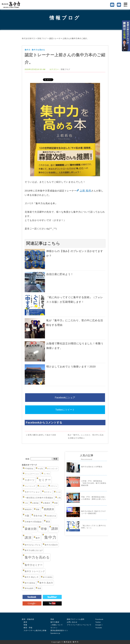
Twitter (98, 622)
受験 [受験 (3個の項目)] (38, 510)
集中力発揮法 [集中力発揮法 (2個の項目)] (48, 577)
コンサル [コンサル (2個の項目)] (47, 474)
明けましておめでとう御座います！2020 (71, 367)
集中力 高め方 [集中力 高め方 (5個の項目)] (46, 583)
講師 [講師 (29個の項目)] (55, 529)
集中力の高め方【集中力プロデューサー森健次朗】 (94, 512)
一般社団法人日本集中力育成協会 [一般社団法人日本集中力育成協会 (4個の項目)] (39, 498)
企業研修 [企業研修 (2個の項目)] (35, 503)
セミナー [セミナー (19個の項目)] (45, 480)
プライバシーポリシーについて (79, 625)
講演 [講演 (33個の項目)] (28, 538)
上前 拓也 (85, 191)
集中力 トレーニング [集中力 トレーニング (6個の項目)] (35, 571)
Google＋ (99, 625)
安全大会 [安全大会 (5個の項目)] (38, 516)
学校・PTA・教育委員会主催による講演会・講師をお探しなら (94, 498)
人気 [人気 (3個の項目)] (59, 498)
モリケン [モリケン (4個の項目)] (48, 492)
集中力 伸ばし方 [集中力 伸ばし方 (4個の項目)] (32, 577)
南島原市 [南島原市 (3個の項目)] (28, 510)
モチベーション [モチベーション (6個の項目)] (32, 492)
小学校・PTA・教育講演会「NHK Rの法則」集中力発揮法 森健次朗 (94, 483)
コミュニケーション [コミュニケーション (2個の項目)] (32, 474)
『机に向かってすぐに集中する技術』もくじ (94, 527)
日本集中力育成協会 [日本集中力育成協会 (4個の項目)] (33, 522)
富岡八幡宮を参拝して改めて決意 (42, 435)
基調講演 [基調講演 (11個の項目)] (49, 509)
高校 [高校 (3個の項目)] (39, 588)
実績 (52, 619)
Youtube (99, 628)
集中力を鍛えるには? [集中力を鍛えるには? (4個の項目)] (34, 550)
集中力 (28, 50)
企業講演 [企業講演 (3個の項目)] (46, 503)
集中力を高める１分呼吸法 (92, 467)
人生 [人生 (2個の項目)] (26, 503)
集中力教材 (55, 622)
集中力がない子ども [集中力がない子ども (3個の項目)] (33, 545)
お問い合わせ (72, 622)
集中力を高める (38, 50)
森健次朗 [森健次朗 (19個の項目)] (31, 529)
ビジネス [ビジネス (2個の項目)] (43, 486)
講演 (25, 622)
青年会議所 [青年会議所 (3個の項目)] (29, 588)
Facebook (99, 619)
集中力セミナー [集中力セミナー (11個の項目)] (34, 565)
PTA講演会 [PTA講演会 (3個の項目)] (29, 469)
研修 (25, 625)
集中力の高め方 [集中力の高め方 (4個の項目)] (51, 545)
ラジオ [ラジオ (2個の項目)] (58, 492)
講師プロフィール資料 (76, 619)
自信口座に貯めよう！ (60, 274)
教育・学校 (27, 628)
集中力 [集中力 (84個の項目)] (50, 537)
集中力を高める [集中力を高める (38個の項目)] (37, 557)
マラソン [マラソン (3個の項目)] (54, 486)
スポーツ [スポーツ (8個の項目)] (30, 480)
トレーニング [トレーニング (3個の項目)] (30, 486)
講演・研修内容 (28, 619)
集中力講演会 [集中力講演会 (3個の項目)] (30, 583)
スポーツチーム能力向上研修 (34, 630)
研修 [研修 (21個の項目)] (44, 529)
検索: (28, 459)
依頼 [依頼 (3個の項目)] (56, 503)
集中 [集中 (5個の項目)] (38, 538)
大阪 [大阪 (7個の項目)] (27, 516)
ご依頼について (57, 625)
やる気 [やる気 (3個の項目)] (40, 469)
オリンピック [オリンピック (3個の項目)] (52, 469)
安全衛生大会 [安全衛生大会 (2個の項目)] (51, 516)
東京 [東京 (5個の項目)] (48, 522)
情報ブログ (65, 18)
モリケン (54, 628)
